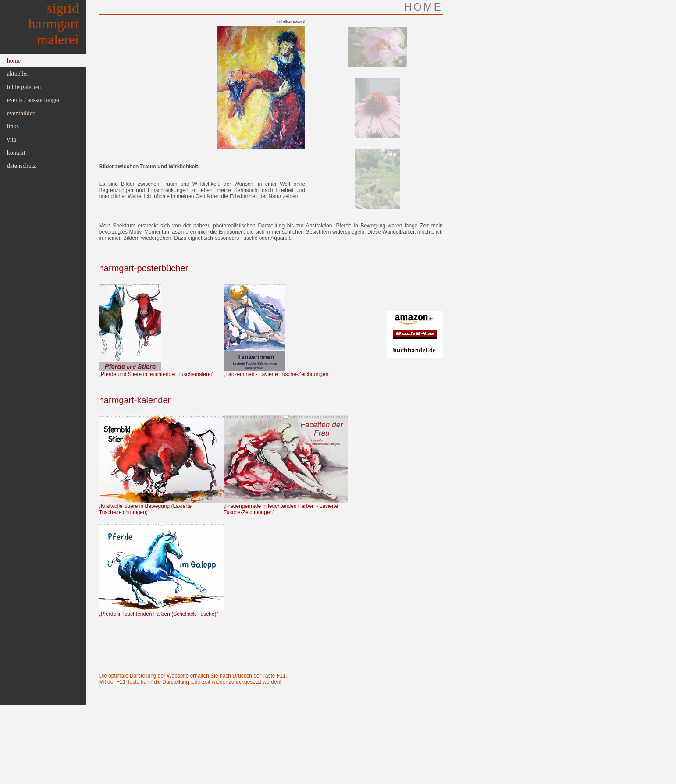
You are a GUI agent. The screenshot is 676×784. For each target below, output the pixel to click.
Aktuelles (18, 74)
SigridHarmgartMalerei (54, 24)
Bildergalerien (24, 87)
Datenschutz (21, 166)
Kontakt (16, 153)
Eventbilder (21, 113)
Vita (12, 140)
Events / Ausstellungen (34, 100)
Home (14, 61)
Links (13, 126)
